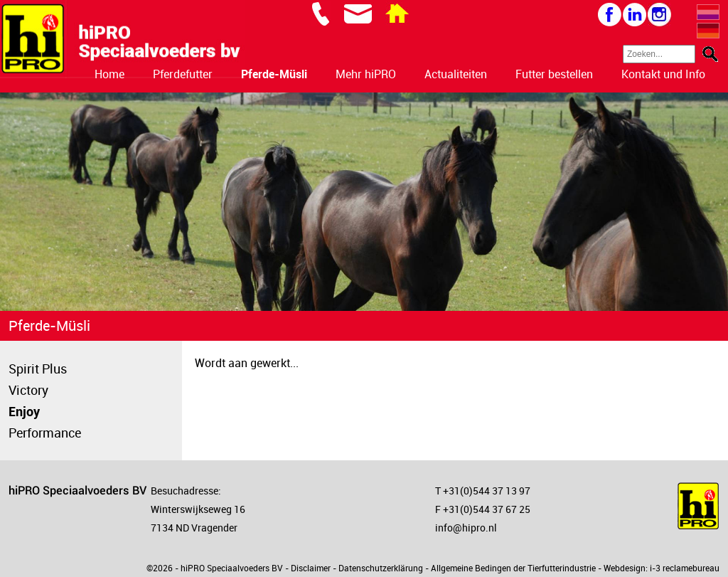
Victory (28, 390)
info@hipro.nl (466, 528)
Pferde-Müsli (274, 74)
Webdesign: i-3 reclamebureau (662, 568)
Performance (45, 433)
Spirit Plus (38, 369)
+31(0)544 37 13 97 (487, 491)
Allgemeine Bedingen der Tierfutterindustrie (513, 568)
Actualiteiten (456, 74)
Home (109, 74)
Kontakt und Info (663, 74)
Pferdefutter (183, 74)
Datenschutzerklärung (381, 568)
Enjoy (24, 411)
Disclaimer (311, 568)
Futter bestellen (554, 74)
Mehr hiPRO (366, 74)
